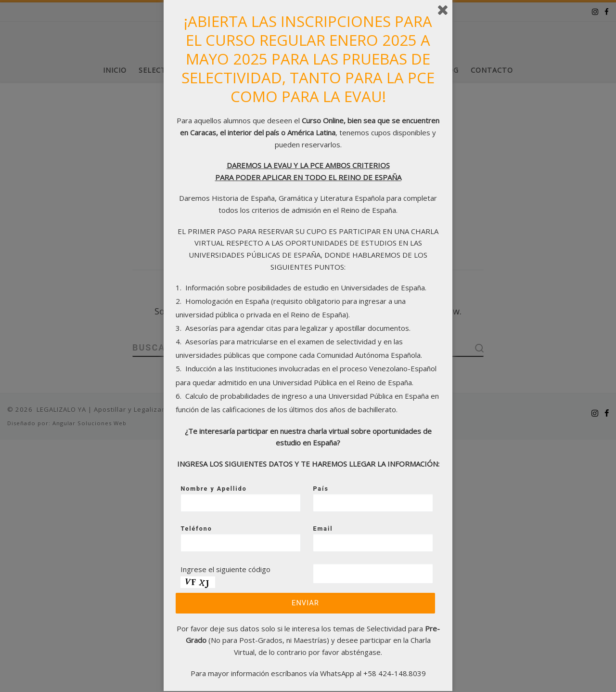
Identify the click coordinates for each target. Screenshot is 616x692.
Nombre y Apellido (242, 498)
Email (374, 538)
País (374, 498)
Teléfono (242, 538)
